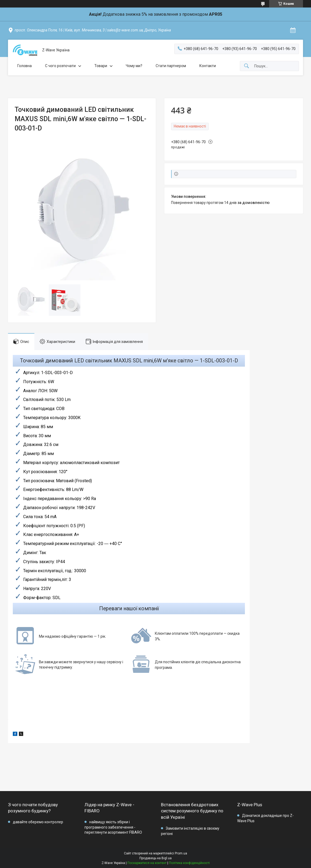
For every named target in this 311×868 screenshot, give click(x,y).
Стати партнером (171, 66)
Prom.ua (181, 853)
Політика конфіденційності (189, 863)
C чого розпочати (60, 66)
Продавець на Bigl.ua (155, 858)
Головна (25, 66)
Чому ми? (134, 66)
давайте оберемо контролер (38, 822)
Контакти (208, 66)
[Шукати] (247, 66)
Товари (101, 66)
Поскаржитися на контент (147, 863)
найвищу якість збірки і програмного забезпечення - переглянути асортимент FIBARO (113, 827)
